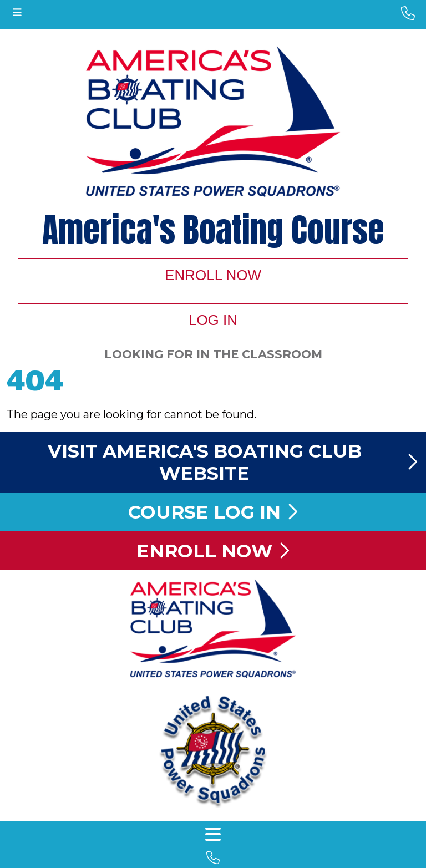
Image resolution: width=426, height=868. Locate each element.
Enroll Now (213, 275)
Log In (213, 320)
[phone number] (408, 13)
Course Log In (213, 512)
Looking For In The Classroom (213, 354)
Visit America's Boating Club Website (233, 462)
